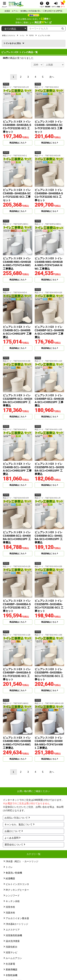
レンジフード (13, 896)
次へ (52, 77)
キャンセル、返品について (18, 824)
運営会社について (14, 845)
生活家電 (10, 964)
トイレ (12, 43)
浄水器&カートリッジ (17, 924)
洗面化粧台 (12, 947)
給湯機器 (10, 878)
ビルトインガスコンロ (17, 884)
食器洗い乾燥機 (14, 873)
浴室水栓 (10, 907)
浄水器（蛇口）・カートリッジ (22, 861)
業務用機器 (12, 970)
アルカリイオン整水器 (17, 918)
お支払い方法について (16, 818)
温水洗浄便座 (13, 941)
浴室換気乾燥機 (14, 935)
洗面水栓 (10, 913)
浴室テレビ (12, 952)
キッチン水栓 (13, 901)
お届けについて (13, 831)
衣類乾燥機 (12, 975)
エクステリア (13, 930)
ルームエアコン (14, 958)
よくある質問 (12, 838)
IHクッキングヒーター (17, 890)
